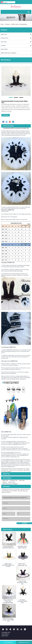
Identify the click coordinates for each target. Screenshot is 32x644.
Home (2, 24)
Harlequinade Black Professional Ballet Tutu (8, 547)
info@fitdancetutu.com (24, 642)
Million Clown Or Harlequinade (19, 24)
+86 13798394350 (8, 642)
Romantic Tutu (5, 38)
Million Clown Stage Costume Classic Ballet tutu (8, 620)
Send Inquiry (6, 115)
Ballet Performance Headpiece (9, 53)
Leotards (3, 45)
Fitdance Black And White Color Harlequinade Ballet (8, 601)
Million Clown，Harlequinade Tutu (22, 565)
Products (8, 24)
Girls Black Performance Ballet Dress (22, 601)
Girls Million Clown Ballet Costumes (22, 547)
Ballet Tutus (4, 34)
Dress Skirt (4, 42)
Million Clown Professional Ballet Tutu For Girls (8, 565)
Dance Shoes (4, 49)
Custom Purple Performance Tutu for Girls (22, 583)
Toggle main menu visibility (29, 11)
